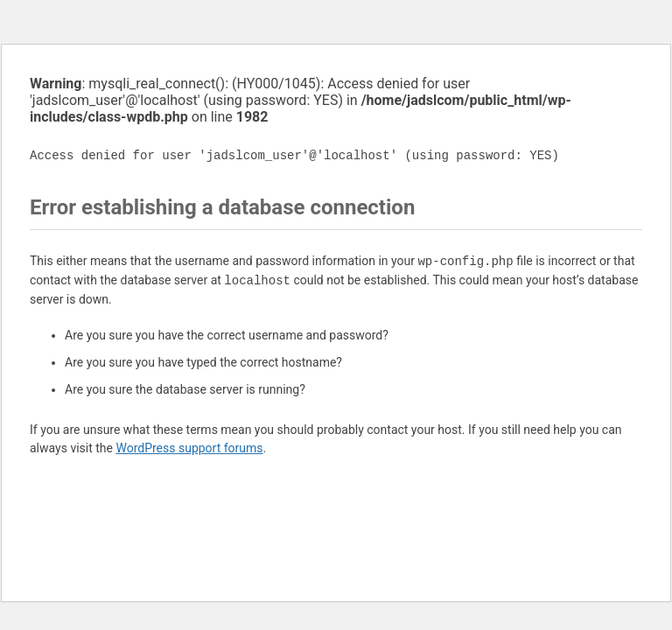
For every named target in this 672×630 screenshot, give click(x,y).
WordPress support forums (189, 448)
